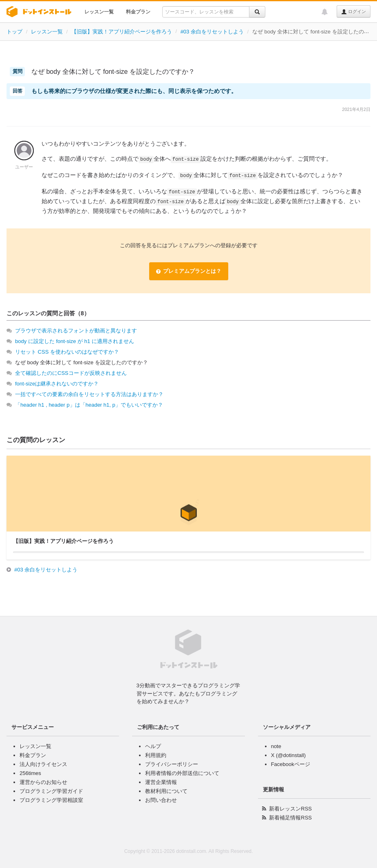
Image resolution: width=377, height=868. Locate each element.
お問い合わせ (161, 800)
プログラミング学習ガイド (51, 791)
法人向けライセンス (43, 764)
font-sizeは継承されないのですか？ (57, 384)
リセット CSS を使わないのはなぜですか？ (67, 352)
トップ (14, 32)
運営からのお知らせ (43, 782)
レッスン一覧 (99, 12)
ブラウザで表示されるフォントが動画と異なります (76, 331)
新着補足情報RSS (290, 818)
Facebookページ (291, 764)
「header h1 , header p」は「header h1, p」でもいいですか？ (89, 405)
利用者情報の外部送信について (182, 773)
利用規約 (156, 755)
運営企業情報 (161, 782)
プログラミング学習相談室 (51, 800)
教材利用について (166, 791)
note (276, 746)
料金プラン (138, 12)
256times (30, 773)
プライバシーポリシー (172, 764)
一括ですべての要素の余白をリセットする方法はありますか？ (89, 394)
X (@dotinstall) (288, 755)
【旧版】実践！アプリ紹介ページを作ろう (122, 32)
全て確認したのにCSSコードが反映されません (71, 373)
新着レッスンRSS (290, 809)
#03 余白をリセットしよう (212, 32)
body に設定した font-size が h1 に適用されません (75, 341)
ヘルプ (153, 746)
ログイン (354, 12)
